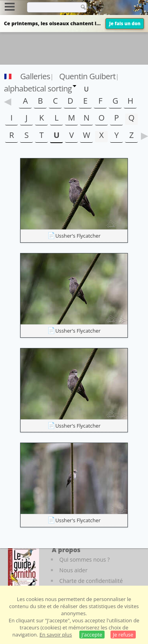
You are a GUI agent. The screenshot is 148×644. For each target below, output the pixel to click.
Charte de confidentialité (91, 581)
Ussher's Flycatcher (78, 236)
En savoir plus (56, 635)
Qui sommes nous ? (84, 559)
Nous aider (73, 570)
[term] (51, 7)
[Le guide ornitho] (23, 567)
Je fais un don (125, 23)
